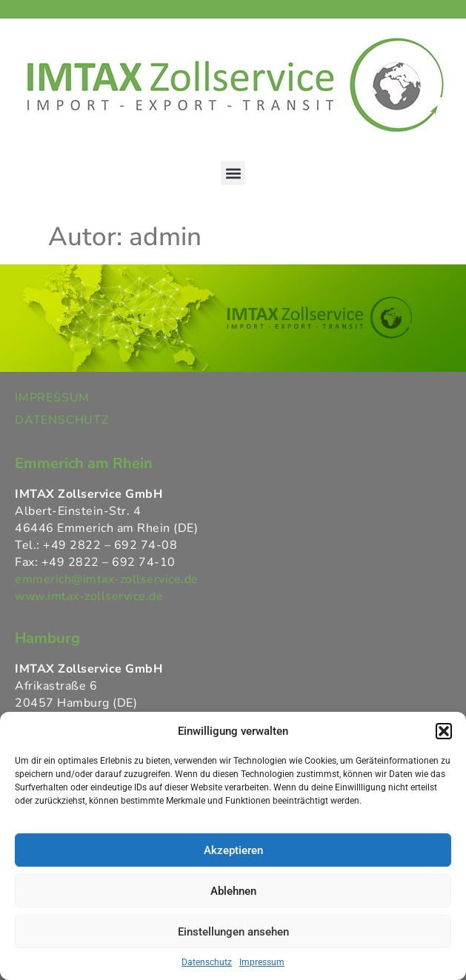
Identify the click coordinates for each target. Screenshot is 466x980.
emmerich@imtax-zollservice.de (107, 579)
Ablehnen (233, 891)
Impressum (262, 962)
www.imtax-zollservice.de (89, 596)
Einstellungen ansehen (233, 932)
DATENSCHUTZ (62, 420)
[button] (444, 731)
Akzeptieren (233, 850)
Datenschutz (207, 962)
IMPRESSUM (52, 398)
